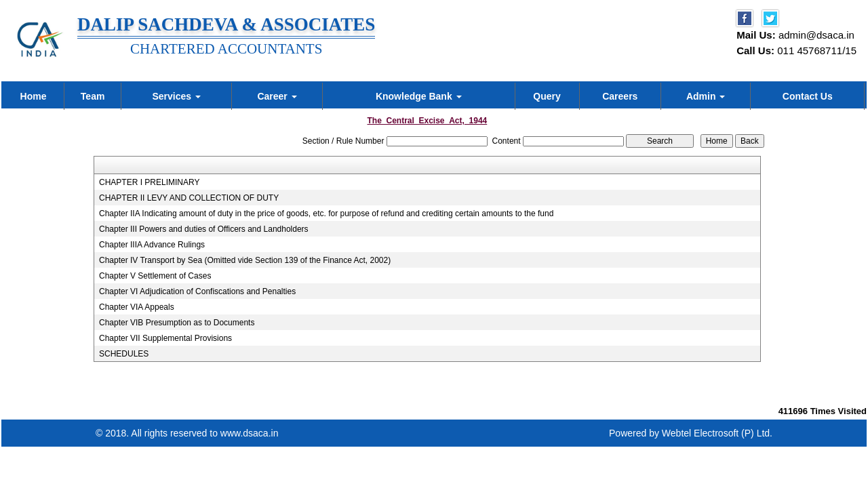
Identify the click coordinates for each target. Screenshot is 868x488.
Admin (706, 96)
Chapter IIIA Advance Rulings (152, 245)
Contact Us (808, 96)
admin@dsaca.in (816, 35)
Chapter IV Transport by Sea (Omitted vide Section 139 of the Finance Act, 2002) (245, 260)
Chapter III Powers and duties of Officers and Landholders (204, 229)
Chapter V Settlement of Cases (155, 276)
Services (176, 96)
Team (93, 96)
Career (277, 96)
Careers (620, 96)
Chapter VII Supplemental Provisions (165, 338)
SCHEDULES (124, 354)
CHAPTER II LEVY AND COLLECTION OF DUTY (189, 198)
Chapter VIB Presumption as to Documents (177, 323)
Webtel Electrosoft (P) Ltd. (717, 433)
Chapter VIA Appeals (137, 307)
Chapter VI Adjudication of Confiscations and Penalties (197, 291)
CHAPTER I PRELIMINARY (149, 182)
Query (547, 96)
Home (34, 96)
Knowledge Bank (419, 96)
